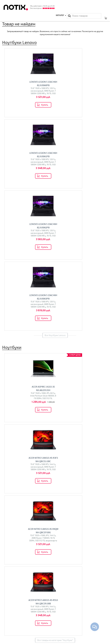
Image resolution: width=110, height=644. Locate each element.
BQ (60, 420)
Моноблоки (12, 474)
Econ (69, 420)
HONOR (7, 421)
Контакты (7, 623)
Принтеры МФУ (46, 632)
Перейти (28, 428)
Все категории (55, 504)
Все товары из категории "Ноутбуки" (55, 356)
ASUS (11, 415)
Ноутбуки (11, 409)
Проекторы (44, 628)
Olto (64, 420)
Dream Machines (11, 418)
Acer (6, 415)
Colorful (31, 418)
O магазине (8, 628)
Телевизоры (68, 414)
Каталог (61, 18)
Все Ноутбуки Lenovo (55, 193)
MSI (23, 415)
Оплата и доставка (11, 619)
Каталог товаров (49, 614)
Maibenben (34, 415)
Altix (6, 480)
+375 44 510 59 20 (90, 619)
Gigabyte (40, 418)
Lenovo (18, 415)
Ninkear (23, 418)
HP (27, 415)
